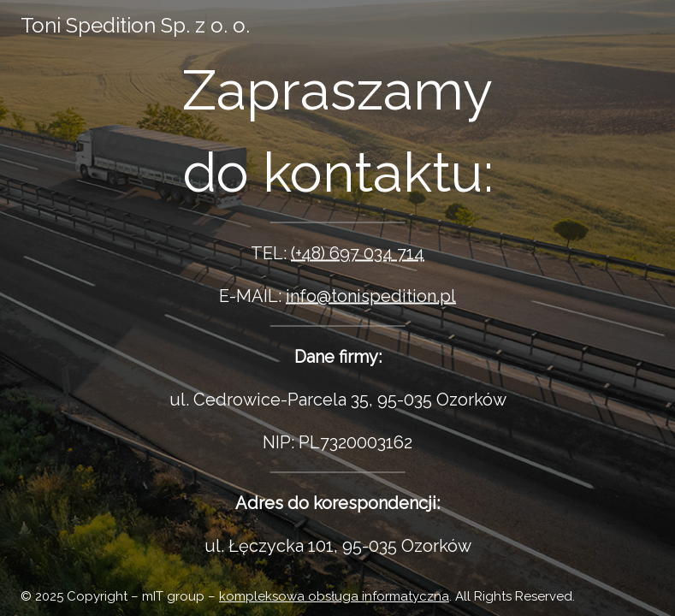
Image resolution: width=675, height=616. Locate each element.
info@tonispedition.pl (371, 296)
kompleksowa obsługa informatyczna (334, 596)
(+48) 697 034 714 (358, 253)
